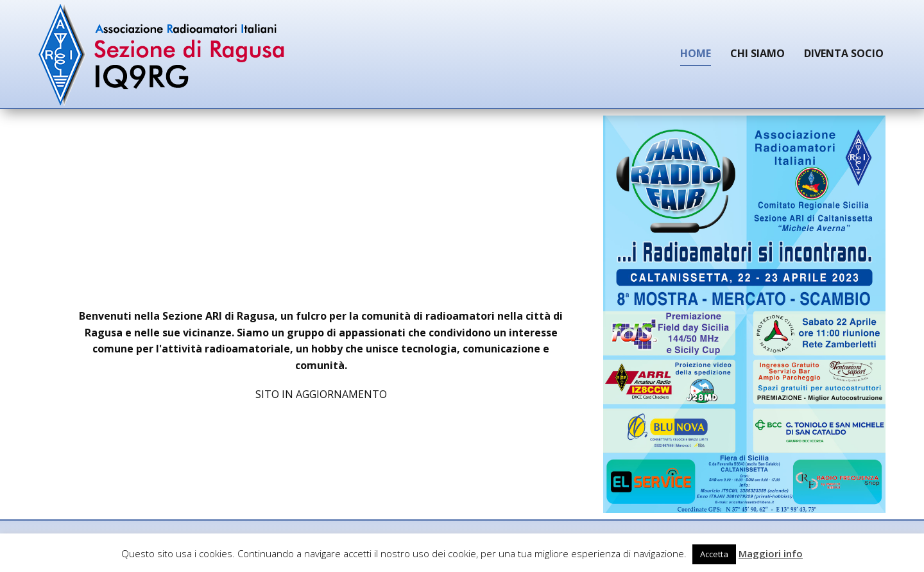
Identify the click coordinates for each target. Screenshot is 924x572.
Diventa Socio (844, 53)
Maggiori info (771, 553)
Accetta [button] (714, 554)
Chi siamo (757, 53)
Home (696, 53)
